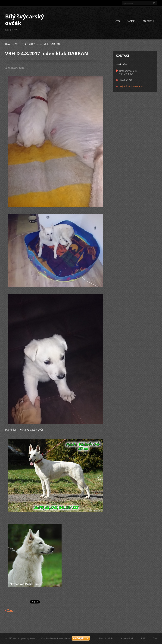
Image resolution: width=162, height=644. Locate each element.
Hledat (154, 3)
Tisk (155, 638)
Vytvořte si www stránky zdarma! (56, 638)
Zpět (10, 610)
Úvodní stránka (106, 638)
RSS (143, 638)
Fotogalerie (148, 21)
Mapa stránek (127, 638)
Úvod (118, 21)
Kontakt (131, 21)
